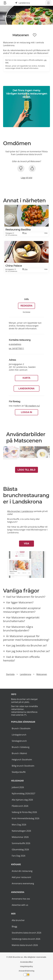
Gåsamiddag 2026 (20, 849)
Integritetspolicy (26, 966)
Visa (26, 544)
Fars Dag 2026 (18, 856)
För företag (26, 312)
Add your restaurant (21, 877)
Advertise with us (20, 905)
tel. (17, 348)
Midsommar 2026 (20, 837)
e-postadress (15, 344)
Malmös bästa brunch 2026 (25, 945)
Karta (26, 378)
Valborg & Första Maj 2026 (24, 812)
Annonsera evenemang (23, 883)
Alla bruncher (18, 920)
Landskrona (26, 389)
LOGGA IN (26, 412)
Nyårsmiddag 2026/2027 (23, 794)
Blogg (14, 926)
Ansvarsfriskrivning (27, 971)
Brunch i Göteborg (21, 747)
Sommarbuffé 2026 (21, 843)
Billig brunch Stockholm (23, 766)
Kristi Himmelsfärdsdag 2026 (25, 818)
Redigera (27, 306)
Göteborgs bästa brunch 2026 (26, 939)
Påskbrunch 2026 (20, 806)
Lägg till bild (26, 178)
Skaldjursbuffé (19, 772)
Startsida (10, 674)
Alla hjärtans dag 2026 (22, 800)
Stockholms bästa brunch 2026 (26, 933)
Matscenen (42, 674)
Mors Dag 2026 (19, 825)
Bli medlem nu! (33, 406)
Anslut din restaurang (22, 871)
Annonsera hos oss (21, 899)
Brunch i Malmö (19, 753)
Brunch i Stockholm (21, 728)
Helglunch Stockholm (22, 760)
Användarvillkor (26, 962)
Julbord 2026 (18, 787)
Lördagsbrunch (19, 735)
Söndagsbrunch (19, 741)
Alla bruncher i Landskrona (20, 511)
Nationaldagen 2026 (21, 831)
